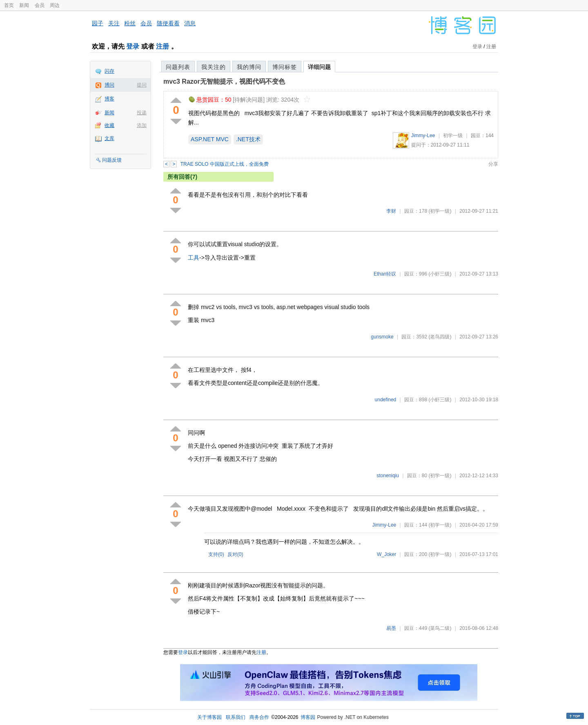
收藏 (109, 125)
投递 (142, 113)
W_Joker (386, 554)
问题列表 (178, 67)
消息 (190, 23)
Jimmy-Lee (423, 136)
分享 (493, 164)
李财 (391, 211)
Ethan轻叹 (385, 274)
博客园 (308, 717)
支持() (216, 554)
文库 (109, 138)
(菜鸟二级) (440, 628)
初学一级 (453, 136)
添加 (142, 125)
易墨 (391, 628)
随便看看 (168, 23)
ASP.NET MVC (210, 139)
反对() (235, 554)
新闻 (24, 5)
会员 (40, 5)
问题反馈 (112, 160)
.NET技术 (248, 139)
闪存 (109, 71)
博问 (109, 85)
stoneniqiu (388, 476)
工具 (194, 258)
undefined (386, 400)
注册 (163, 46)
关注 (114, 23)
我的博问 (249, 67)
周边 (55, 5)
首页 (9, 5)
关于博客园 (209, 717)
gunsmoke (382, 337)
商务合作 (259, 717)
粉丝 (130, 23)
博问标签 (285, 67)
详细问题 (319, 67)
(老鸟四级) (440, 337)
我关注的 (214, 67)
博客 (109, 99)
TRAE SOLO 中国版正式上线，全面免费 (225, 164)
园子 (98, 23)
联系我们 (236, 717)
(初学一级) (440, 211)
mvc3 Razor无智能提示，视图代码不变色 (224, 81)
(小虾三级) (440, 274)
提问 (142, 85)
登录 (133, 46)
